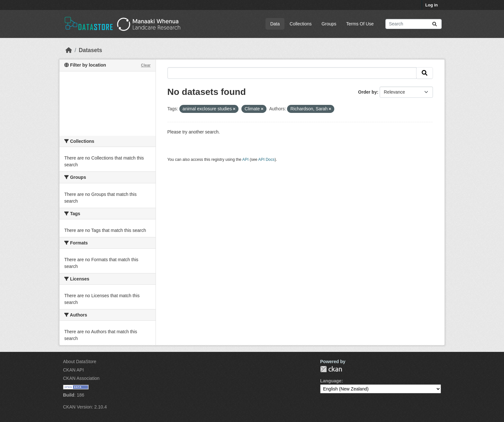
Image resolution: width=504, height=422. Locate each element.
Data (275, 24)
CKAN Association (81, 378)
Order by (367, 92)
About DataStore (80, 362)
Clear (146, 65)
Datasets (90, 50)
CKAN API (73, 370)
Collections (301, 24)
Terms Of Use (360, 24)
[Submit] (435, 24)
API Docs (266, 160)
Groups (329, 24)
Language (331, 381)
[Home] (69, 50)
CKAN (331, 369)
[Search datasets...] (414, 24)
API (246, 160)
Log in (432, 5)
